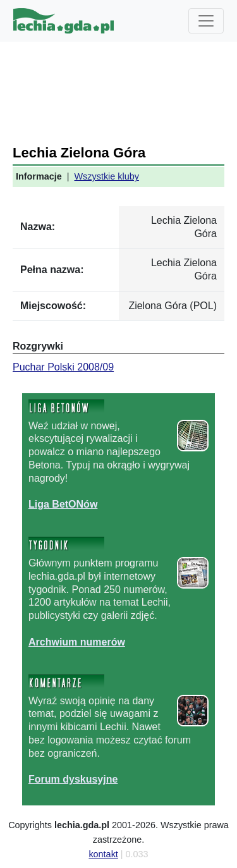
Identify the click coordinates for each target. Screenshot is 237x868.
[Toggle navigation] (206, 21)
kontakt (103, 854)
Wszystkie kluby (107, 176)
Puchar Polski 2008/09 (63, 367)
